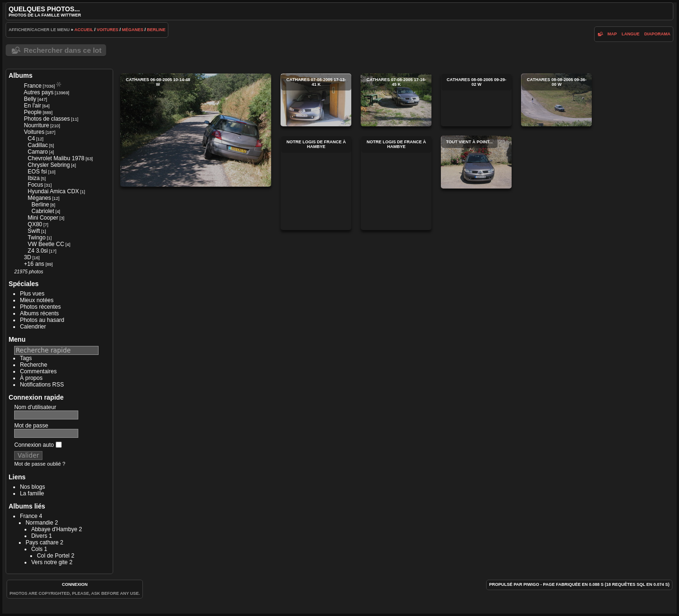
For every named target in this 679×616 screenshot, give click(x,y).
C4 (31, 139)
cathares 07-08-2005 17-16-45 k (396, 100)
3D (28, 257)
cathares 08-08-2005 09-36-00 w (556, 100)
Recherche (33, 365)
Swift (34, 231)
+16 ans (34, 264)
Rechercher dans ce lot (62, 50)
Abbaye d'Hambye (54, 529)
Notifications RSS (42, 385)
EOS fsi (37, 172)
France (33, 86)
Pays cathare (42, 542)
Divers (39, 536)
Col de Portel (53, 556)
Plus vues (32, 294)
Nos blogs (32, 487)
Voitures (108, 30)
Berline (157, 30)
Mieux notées (37, 300)
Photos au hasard (42, 320)
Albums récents (39, 313)
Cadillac (38, 145)
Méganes (133, 30)
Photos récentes (40, 307)
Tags (26, 358)
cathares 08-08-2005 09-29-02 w (476, 100)
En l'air (33, 106)
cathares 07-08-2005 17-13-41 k (316, 100)
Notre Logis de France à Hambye (316, 183)
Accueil (84, 30)
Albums (21, 75)
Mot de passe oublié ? (40, 464)
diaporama (657, 34)
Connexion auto (38, 445)
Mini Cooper (43, 218)
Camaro (38, 152)
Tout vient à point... (476, 162)
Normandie (39, 523)
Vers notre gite (49, 562)
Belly (30, 99)
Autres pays (38, 92)
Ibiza (34, 178)
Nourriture (37, 125)
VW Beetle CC (46, 244)
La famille (32, 493)
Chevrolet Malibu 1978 (56, 158)
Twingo (37, 238)
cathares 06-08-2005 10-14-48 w (196, 130)
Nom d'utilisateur (35, 407)
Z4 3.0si (38, 251)
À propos (31, 378)
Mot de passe (31, 426)
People (33, 112)
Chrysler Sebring (49, 165)
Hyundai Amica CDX (54, 191)
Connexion (75, 584)
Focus (36, 185)
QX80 (35, 224)
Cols (37, 549)
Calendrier (33, 327)
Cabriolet (43, 211)
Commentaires (38, 371)
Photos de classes (47, 119)
